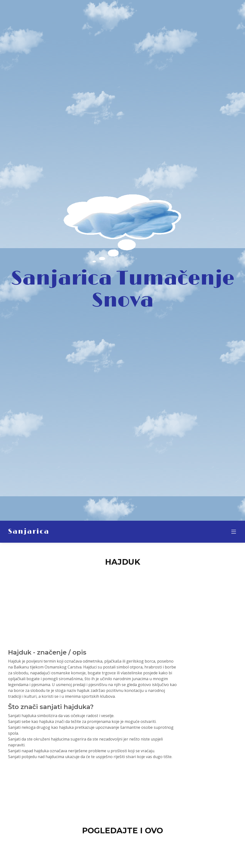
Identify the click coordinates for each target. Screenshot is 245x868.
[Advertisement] (123, 605)
